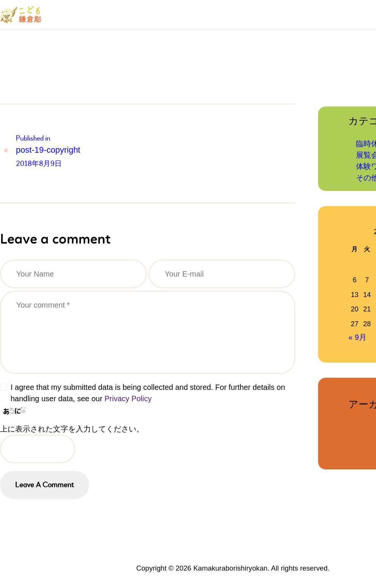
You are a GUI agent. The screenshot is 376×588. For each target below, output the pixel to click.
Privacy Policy (128, 399)
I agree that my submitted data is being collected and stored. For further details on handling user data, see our (148, 393)
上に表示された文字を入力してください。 (72, 429)
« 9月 (357, 337)
